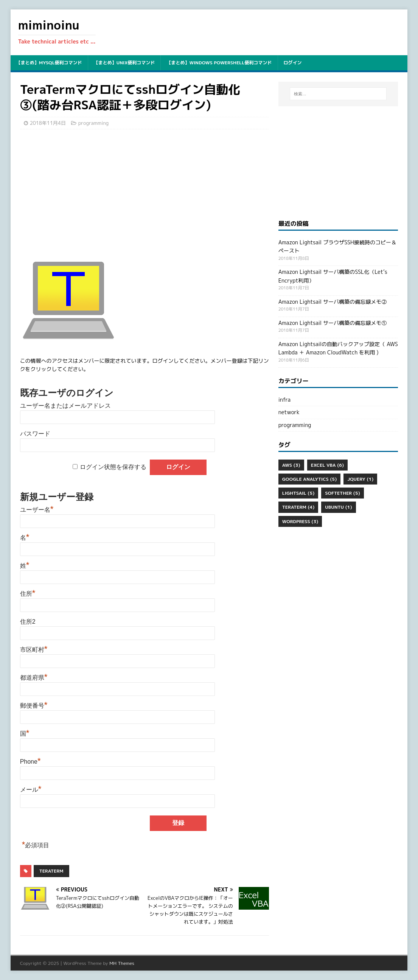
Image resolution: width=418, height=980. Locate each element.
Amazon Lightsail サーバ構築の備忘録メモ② (333, 302)
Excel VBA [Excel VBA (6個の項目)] (327, 465)
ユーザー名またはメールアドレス (65, 406)
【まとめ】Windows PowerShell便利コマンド (219, 63)
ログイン (293, 63)
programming (93, 123)
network (289, 412)
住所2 (28, 622)
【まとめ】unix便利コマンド (124, 63)
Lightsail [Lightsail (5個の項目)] (298, 493)
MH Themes (122, 963)
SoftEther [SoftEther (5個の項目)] (342, 493)
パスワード (35, 434)
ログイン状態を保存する (113, 467)
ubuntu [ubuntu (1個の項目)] (338, 507)
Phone (30, 762)
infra (284, 400)
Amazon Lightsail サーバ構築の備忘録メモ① (333, 323)
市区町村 (34, 650)
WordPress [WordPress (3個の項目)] (300, 521)
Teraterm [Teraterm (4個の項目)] (298, 507)
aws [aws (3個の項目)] (291, 465)
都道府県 (34, 678)
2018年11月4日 (48, 123)
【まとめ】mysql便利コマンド (49, 63)
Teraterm (51, 871)
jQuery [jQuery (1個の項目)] (360, 479)
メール (31, 790)
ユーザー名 (37, 510)
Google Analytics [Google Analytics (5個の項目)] (310, 479)
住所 (28, 594)
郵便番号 (34, 706)
